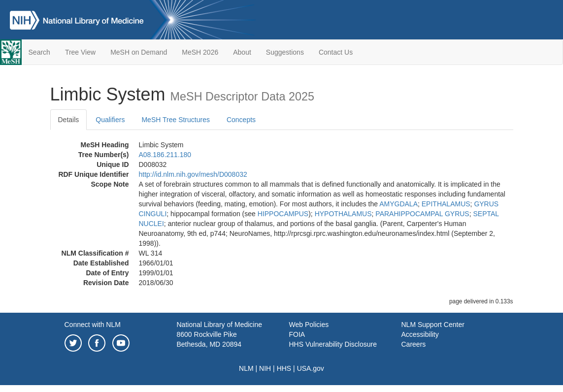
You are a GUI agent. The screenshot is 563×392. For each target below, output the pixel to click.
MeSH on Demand (139, 52)
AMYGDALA (398, 204)
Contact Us (336, 52)
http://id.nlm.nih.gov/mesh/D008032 (193, 174)
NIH (265, 368)
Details (69, 120)
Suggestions (285, 52)
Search (39, 52)
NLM (246, 368)
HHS (284, 368)
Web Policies (309, 325)
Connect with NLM (93, 325)
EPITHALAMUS (446, 204)
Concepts (241, 120)
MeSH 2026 (200, 52)
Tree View (80, 52)
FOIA (297, 334)
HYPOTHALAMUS (343, 214)
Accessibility (420, 334)
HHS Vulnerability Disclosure (333, 344)
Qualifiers (110, 120)
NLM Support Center (433, 325)
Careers (414, 344)
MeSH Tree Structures (176, 120)
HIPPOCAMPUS (283, 214)
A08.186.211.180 (165, 155)
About (242, 52)
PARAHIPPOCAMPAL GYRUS (422, 214)
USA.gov (311, 368)
